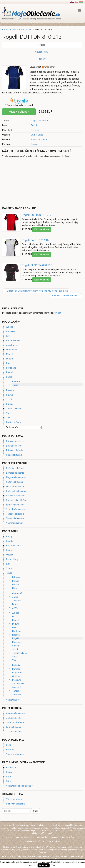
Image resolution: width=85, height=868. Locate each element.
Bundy (9, 536)
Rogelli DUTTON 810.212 (37, 215)
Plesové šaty (12, 559)
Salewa (10, 395)
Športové (17, 687)
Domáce (16, 669)
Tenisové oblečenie (15, 518)
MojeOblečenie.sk (14, 825)
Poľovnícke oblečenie (16, 491)
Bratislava (11, 768)
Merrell (10, 354)
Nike (8, 363)
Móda (8, 837)
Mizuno (10, 359)
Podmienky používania (35, 841)
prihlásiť (57, 313)
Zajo (8, 418)
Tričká (34, 125)
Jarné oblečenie (14, 718)
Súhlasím (44, 865)
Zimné (15, 608)
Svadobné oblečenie (16, 509)
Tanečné (16, 691)
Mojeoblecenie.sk (44, 856)
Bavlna (34, 139)
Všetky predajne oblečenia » (20, 786)
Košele (9, 550)
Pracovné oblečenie (16, 496)
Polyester (43, 139)
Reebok (10, 372)
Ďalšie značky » (13, 422)
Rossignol (11, 390)
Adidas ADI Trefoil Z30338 (66, 296)
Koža (9, 745)
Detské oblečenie (14, 446)
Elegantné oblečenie (16, 477)
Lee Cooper (12, 350)
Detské (16, 581)
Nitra (8, 777)
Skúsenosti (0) (42, 52)
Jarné (34, 135)
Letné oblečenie (14, 727)
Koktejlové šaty (13, 546)
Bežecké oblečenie (15, 468)
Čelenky (16, 381)
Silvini (9, 399)
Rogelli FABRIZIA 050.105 (37, 265)
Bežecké (35, 130)
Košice (9, 772)
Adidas (10, 327)
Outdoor (16, 676)
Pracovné (17, 680)
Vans (9, 413)
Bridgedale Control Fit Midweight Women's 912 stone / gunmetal (36, 291)
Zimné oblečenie (14, 732)
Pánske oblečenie (15, 450)
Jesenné (16, 601)
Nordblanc (11, 368)
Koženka (10, 749)
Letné (40, 135)
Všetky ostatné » (14, 799)
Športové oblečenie (15, 505)
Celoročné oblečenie (16, 713)
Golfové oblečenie (15, 482)
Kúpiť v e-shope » (19, 112)
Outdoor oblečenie (15, 486)
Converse (11, 331)
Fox (8, 336)
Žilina (9, 781)
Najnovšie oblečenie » (16, 804)
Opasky (10, 555)
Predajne (42, 59)
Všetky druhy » (13, 700)
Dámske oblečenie (15, 441)
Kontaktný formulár (70, 837)
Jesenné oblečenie (15, 722)
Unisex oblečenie (14, 455)
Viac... (54, 865)
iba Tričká (43, 121)
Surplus (10, 404)
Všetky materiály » (15, 754)
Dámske (16, 577)
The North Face (13, 409)
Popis (42, 45)
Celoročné (17, 593)
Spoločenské (18, 684)
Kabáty (10, 541)
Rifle (8, 564)
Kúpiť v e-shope (42, 229)
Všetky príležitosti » (15, 523)
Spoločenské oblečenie (17, 500)
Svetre (9, 568)
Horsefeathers (13, 340)
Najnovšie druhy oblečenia (47, 837)
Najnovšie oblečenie (23, 837)
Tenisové (17, 694)
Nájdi (36, 811)
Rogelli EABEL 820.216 (35, 240)
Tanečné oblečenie (15, 514)
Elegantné (17, 673)
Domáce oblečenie (15, 473)
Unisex (15, 588)
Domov (5, 30)
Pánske (35, 144)
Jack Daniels (12, 345)
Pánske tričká (25, 30)
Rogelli (34, 121)
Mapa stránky (54, 841)
